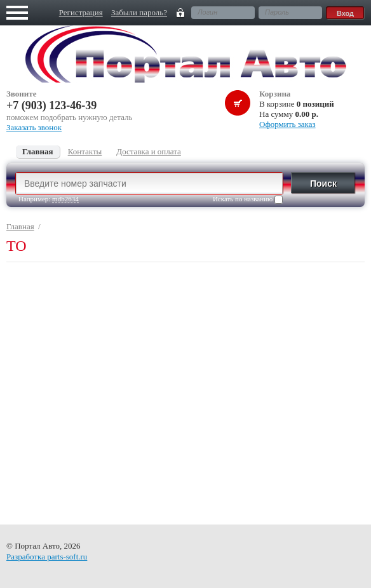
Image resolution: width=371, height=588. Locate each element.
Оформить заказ (287, 124)
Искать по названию (248, 199)
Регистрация (81, 12)
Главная (20, 226)
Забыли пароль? (139, 12)
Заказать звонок (34, 127)
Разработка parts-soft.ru (47, 557)
